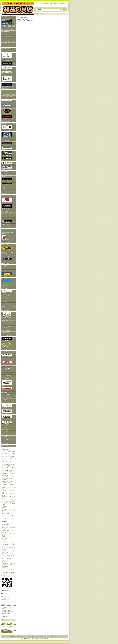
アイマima (5, 51)
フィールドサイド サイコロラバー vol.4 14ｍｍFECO (8, 555)
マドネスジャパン (7, 378)
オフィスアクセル (7, 144)
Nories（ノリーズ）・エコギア (9, 307)
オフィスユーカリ (7, 153)
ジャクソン (5, 227)
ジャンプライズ (6, 242)
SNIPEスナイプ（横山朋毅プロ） (8, 253)
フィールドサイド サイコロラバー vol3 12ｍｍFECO (8, 545)
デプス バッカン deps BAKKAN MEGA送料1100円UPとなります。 (9, 458)
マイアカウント (54, 4)
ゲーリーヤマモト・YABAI (7, 188)
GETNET (5, 193)
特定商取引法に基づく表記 (17, 636)
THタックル (5, 288)
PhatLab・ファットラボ (8, 345)
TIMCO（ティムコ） (8, 282)
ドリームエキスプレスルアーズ (8, 296)
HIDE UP (5, 324)
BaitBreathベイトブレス (8, 359)
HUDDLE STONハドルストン (8, 321)
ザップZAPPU (7, 200)
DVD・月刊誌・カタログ (9, 446)
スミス (7, 260)
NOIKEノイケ (6, 310)
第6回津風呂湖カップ (7, 612)
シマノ (4, 216)
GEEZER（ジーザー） (8, 238)
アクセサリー (6, 432)
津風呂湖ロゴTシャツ (8, 17)
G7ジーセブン (6, 225)
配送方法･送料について (41, 636)
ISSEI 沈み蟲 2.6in (7, 558)
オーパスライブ (6, 140)
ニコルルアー (6, 301)
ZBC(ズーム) (5, 263)
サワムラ (5, 196)
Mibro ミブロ (7, 383)
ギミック (5, 172)
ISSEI (7, 79)
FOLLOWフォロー (7, 355)
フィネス (5, 352)
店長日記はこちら (6, 600)
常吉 (4, 270)
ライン (4, 46)
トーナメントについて (7, 607)
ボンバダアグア (6, 376)
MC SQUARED (6, 121)
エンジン (7, 117)
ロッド (4, 44)
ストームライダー (7, 248)
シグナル (5, 230)
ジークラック (7, 222)
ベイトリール (6, 41)
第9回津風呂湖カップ (7, 613)
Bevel (7, 363)
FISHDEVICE (6, 32)
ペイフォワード (7, 368)
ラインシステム (6, 395)
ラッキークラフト (7, 397)
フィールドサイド (7, 349)
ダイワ (4, 266)
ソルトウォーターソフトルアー (8, 440)
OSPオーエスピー (7, 128)
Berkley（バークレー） (8, 315)
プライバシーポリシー (54, 636)
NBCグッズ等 (6, 49)
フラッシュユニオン (7, 339)
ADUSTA (7, 69)
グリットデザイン (7, 180)
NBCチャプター (6, 609)
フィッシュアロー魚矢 (8, 335)
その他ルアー (6, 427)
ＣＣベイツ (5, 218)
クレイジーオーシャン (8, 36)
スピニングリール (7, 39)
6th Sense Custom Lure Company (8, 233)
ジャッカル (5, 211)
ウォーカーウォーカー (8, 101)
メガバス (7, 389)
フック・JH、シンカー (8, 434)
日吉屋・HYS (6, 333)
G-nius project (7, 207)
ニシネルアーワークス (8, 29)
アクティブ (7, 64)
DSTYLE (7, 292)
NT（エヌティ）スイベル (9, 124)
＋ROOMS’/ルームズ (7, 406)
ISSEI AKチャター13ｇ (8, 477)
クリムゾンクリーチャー (8, 184)
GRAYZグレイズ (6, 177)
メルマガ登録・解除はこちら (8, 626)
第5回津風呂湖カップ (7, 610)
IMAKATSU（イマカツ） (9, 73)
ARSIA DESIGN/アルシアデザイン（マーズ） (9, 57)
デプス (7, 275)
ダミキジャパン (6, 268)
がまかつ (7, 164)
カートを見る (46, 4)
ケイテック (5, 191)
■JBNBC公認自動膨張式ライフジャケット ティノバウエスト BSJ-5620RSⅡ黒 (9, 453)
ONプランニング (7, 148)
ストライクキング (7, 256)
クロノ (4, 34)
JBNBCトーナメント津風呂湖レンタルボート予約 (9, 23)
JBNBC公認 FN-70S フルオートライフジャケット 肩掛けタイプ (9, 511)
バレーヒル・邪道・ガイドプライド (8, 327)
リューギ (5, 402)
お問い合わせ (63, 4)
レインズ (7, 412)
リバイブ (5, 400)
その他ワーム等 (6, 429)
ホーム (40, 4)
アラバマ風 (5, 443)
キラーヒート (6, 174)
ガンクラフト (7, 159)
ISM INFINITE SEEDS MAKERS (8, 86)
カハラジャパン (7, 168)
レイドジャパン (7, 423)
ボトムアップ (6, 373)
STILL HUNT (6, 245)
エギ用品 (5, 437)
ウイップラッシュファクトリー (8, 98)
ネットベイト (6, 304)
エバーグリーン (7, 112)
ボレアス (5, 371)
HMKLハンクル (6, 330)
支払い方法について (29, 636)
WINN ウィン (7, 106)
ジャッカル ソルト (7, 213)
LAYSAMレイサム (7, 417)
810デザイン (5, 392)
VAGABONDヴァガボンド (9, 92)
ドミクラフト (6, 299)
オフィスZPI (7, 135)
